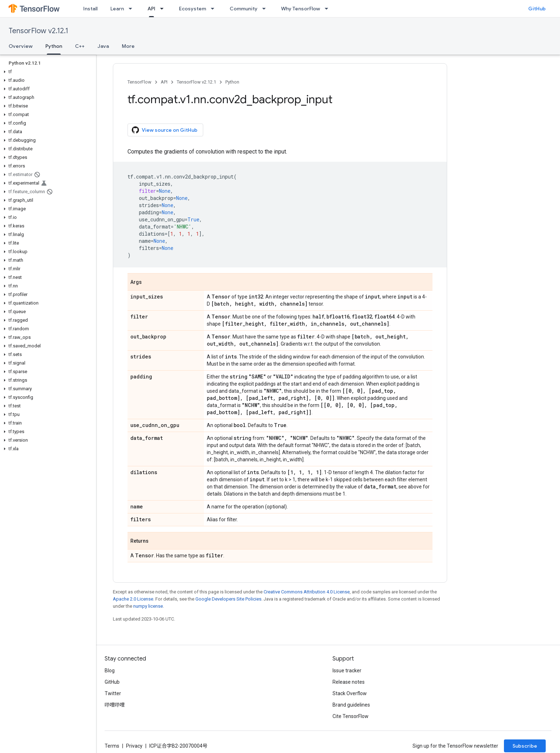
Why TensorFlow (301, 9)
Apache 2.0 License (133, 599)
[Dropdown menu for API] (164, 9)
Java (103, 46)
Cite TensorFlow (351, 716)
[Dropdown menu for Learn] (132, 9)
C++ (80, 46)
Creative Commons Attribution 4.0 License (307, 592)
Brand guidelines (351, 705)
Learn (117, 9)
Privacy (134, 746)
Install (90, 9)
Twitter (113, 693)
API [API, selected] (151, 9)
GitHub (537, 9)
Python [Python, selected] (54, 46)
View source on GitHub (165, 130)
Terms (112, 746)
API (164, 82)
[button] (47, 72)
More (128, 46)
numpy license (148, 606)
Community (244, 9)
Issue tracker (347, 671)
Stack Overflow (350, 693)
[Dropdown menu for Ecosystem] (215, 9)
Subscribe (525, 746)
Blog (110, 671)
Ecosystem (192, 9)
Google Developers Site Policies (228, 599)
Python (232, 82)
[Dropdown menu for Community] (266, 9)
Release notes (349, 682)
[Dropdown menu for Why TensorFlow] (329, 9)
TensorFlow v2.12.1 (38, 31)
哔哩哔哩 (115, 705)
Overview (21, 46)
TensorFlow (139, 82)
